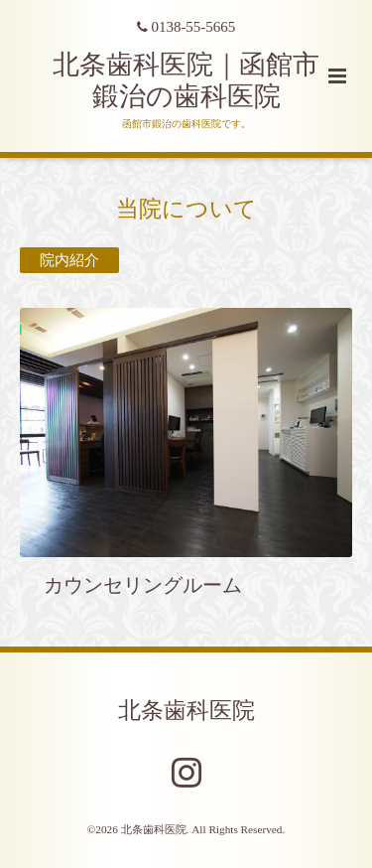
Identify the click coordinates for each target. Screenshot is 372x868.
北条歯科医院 (186, 710)
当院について (186, 208)
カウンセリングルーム (133, 585)
